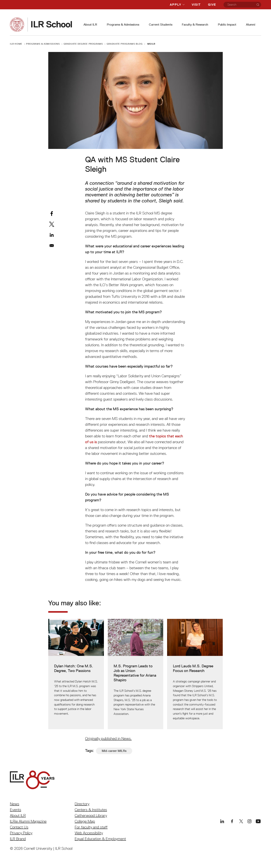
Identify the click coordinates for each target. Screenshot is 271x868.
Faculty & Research (195, 25)
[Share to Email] (52, 246)
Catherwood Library (91, 815)
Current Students (161, 25)
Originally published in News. (108, 738)
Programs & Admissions (123, 25)
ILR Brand (18, 839)
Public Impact (227, 25)
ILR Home (16, 44)
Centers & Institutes (91, 810)
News (15, 804)
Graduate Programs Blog (125, 44)
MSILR (151, 44)
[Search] (258, 5)
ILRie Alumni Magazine (28, 821)
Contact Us (19, 827)
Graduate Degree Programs (83, 44)
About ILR (90, 25)
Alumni (251, 25)
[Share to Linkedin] (52, 235)
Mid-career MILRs (114, 751)
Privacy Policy (21, 833)
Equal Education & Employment (100, 839)
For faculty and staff (91, 827)
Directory (82, 804)
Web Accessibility (89, 833)
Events (16, 810)
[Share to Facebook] (52, 214)
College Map (85, 821)
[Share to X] (52, 224)
